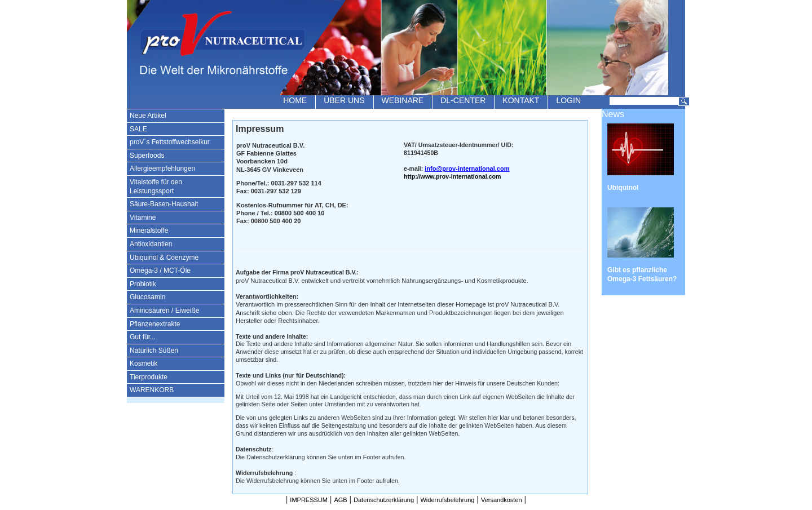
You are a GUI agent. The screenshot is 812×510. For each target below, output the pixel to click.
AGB (340, 500)
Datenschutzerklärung (384, 500)
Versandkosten (502, 500)
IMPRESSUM (309, 500)
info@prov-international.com (467, 168)
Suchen (684, 101)
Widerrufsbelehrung (447, 500)
